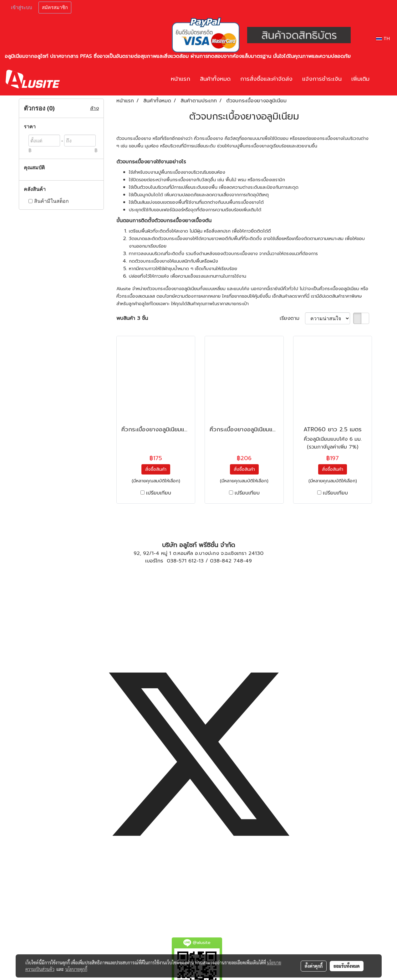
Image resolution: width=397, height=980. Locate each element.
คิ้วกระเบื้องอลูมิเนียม (339, 289)
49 (249, 561)
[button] (384, 79)
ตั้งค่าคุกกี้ (314, 966)
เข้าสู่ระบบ (22, 8)
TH (383, 39)
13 (201, 561)
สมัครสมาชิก (55, 8)
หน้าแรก (181, 79)
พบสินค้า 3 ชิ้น (132, 318)
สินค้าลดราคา (291, 296)
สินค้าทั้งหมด (215, 79)
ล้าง (94, 108)
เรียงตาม (292, 318)
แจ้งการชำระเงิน (322, 79)
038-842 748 (226, 561)
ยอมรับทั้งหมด (347, 966)
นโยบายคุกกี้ (76, 969)
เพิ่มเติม (360, 79)
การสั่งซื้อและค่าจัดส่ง (266, 79)
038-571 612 (182, 561)
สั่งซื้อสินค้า (156, 469)
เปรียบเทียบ (159, 493)
